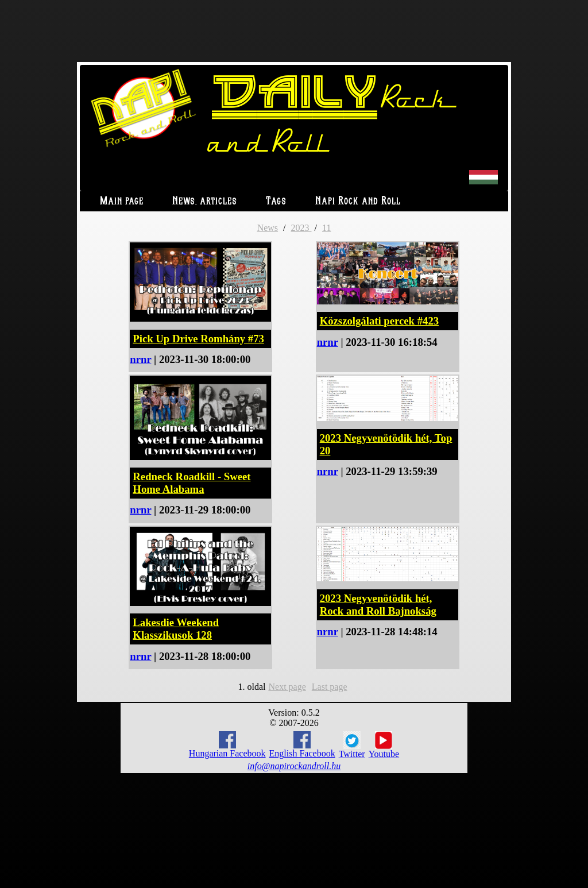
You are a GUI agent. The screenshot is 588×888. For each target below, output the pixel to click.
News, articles (205, 201)
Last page (330, 687)
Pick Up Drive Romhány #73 (198, 339)
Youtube (384, 745)
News (268, 228)
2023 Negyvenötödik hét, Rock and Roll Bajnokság (378, 605)
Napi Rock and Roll (358, 201)
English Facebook (302, 745)
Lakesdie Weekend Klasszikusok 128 (176, 629)
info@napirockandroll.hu (294, 766)
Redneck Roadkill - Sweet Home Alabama (192, 483)
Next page (287, 687)
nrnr (140, 359)
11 (326, 228)
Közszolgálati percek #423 (379, 321)
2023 (301, 228)
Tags (276, 201)
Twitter (352, 745)
